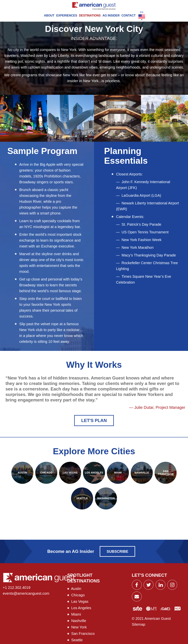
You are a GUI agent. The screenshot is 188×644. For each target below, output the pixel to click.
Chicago (78, 597)
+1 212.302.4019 (17, 590)
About (49, 15)
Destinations (90, 15)
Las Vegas (80, 604)
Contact (128, 15)
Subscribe (117, 554)
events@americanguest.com (26, 596)
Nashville (79, 623)
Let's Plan (94, 423)
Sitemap (139, 627)
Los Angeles (81, 610)
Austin (76, 591)
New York (79, 630)
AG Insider (111, 15)
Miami (76, 617)
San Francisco (83, 636)
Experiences (67, 15)
